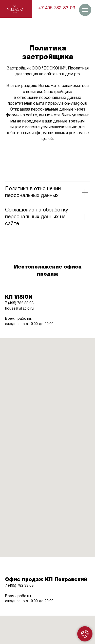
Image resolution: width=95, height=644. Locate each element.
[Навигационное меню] (85, 10)
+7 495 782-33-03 (57, 8)
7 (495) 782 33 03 (19, 303)
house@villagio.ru (19, 309)
